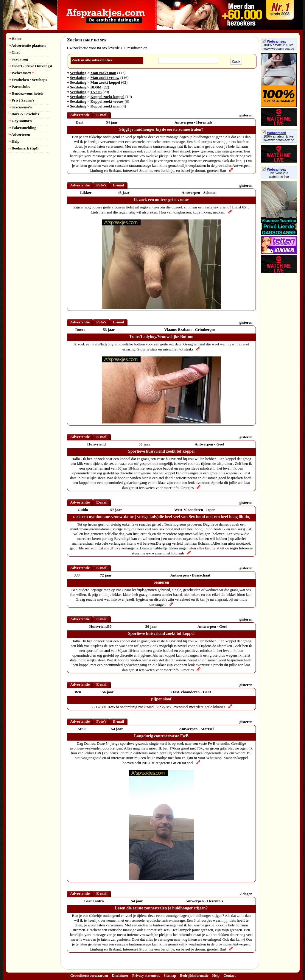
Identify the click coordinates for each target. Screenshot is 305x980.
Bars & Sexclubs (24, 114)
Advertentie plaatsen (27, 45)
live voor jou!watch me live (279, 175)
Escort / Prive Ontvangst (31, 66)
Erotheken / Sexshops (28, 80)
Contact (229, 976)
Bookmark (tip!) (24, 148)
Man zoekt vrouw (105, 78)
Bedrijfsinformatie (194, 976)
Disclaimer (120, 976)
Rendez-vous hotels (26, 93)
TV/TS (96, 92)
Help (14, 141)
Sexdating (18, 59)
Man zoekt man (104, 73)
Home (15, 39)
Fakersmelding (22, 128)
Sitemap (170, 976)
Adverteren (20, 134)
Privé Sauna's (21, 100)
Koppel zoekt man (106, 106)
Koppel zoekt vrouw (107, 101)
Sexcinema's (20, 107)
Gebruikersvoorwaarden (89, 976)
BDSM (96, 87)
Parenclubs (19, 87)
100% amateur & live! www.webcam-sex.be (279, 47)
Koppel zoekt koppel (108, 97)
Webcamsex (21, 73)
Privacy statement (146, 976)
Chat (14, 52)
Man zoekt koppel (105, 82)
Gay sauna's (20, 121)
